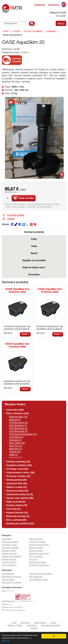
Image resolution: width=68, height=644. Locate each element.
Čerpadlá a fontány (37, 542)
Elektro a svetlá (36, 550)
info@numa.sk (8, 601)
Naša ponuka (40, 623)
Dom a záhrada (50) (16, 520)
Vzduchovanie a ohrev (39, 545)
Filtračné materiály (10, 542)
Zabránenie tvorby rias (39, 553)
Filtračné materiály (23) (18, 462)
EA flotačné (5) (16, 437)
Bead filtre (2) (16, 449)
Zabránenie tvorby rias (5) (20, 494)
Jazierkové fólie (9, 550)
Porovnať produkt (16, 215)
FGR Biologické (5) (18, 431)
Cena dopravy (8, 574)
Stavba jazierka (36, 548)
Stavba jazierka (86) (16, 480)
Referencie (25, 623)
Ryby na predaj (36, 556)
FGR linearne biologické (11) (23, 434)
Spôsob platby (8, 579)
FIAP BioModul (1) (18, 425)
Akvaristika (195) (15, 410)
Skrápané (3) (15, 440)
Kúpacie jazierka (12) (17, 513)
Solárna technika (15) (17, 491)
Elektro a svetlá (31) (17, 487)
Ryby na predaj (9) (16, 502)
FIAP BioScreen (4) (18, 423)
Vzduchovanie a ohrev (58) (20, 473)
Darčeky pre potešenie (39, 565)
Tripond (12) (15, 452)
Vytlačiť (11, 219)
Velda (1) (13, 455)
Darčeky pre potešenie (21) (20, 524)
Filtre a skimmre (36, 539)
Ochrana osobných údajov (41, 574)
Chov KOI (33, 559)
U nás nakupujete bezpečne (24, 601)
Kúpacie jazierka (9, 562)
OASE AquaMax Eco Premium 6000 (50, 290)
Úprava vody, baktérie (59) (20, 498)
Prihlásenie (40, 5)
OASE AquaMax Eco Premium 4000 (17, 290)
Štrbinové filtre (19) (18, 417)
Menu (61, 23)
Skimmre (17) (16, 457)
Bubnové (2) (15, 420)
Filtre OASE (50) (17, 443)
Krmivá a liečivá (9, 559)
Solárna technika (9, 553)
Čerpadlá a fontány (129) (19, 465)
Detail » (25, 334)
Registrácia (53, 5)
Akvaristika (7, 539)
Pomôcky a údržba (10, 548)
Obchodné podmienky (12, 582)
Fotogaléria (32, 625)
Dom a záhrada (9, 565)
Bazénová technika (37, 562)
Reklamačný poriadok (11, 576)
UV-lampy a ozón (9, 545)
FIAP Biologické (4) (18, 428)
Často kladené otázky (39, 579)
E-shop (53, 623)
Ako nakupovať (36, 576)
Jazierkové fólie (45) (17, 484)
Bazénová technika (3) (18, 516)
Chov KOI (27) (14, 509)
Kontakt (34, 628)
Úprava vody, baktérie (11, 556)
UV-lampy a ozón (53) (17, 469)
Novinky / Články (15, 625)
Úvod (14, 623)
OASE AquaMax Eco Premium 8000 (17, 345)
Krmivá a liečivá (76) (17, 505)
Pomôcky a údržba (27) (18, 476)
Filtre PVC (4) (16, 446)
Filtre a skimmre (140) (17, 413)
